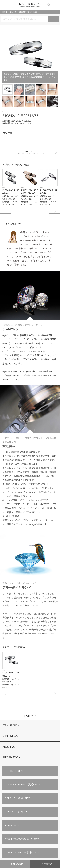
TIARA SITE (12, 826)
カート (56, 5)
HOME (5, 12)
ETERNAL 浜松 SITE (18, 812)
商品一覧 (13, 12)
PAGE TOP (30, 716)
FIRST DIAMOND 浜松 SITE (22, 853)
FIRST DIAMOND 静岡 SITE (22, 839)
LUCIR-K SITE (14, 771)
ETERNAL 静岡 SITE (18, 798)
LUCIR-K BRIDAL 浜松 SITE (23, 785)
